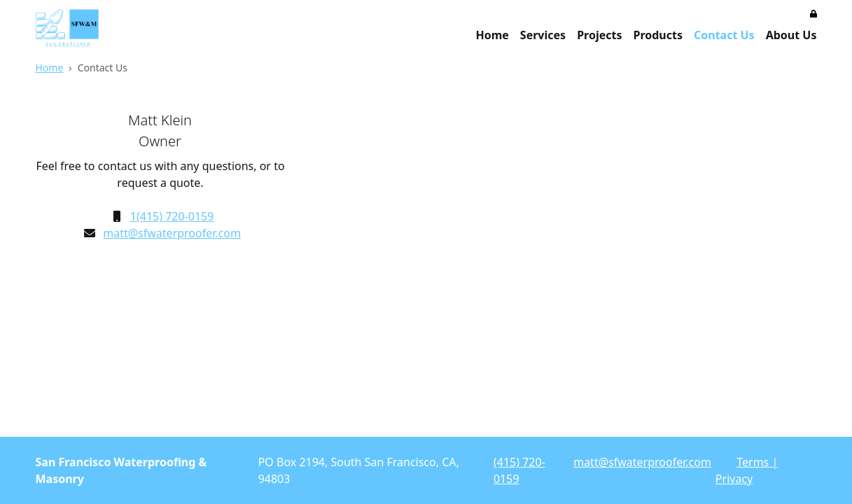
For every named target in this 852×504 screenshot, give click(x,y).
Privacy (734, 479)
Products (658, 35)
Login (725, 463)
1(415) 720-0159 (172, 216)
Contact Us (724, 35)
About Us (791, 35)
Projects (599, 35)
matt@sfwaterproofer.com (172, 233)
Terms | (757, 462)
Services (543, 35)
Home (492, 35)
